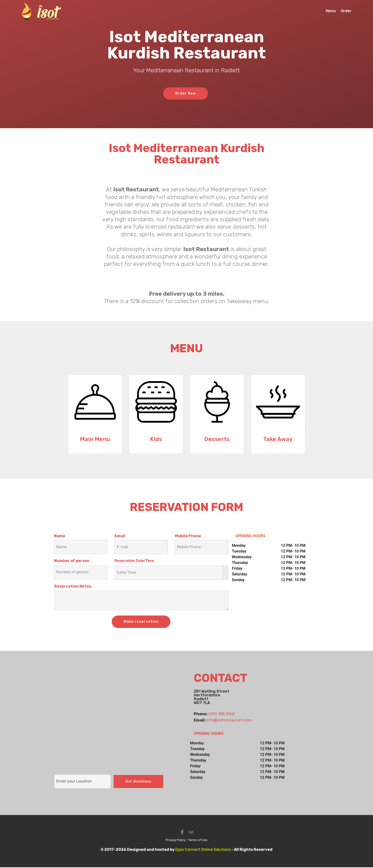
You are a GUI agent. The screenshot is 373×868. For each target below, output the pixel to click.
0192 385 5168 (221, 714)
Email (120, 536)
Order (346, 11)
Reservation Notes (73, 587)
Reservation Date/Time (134, 561)
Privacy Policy (176, 841)
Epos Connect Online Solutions (203, 850)
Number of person (72, 561)
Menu (331, 11)
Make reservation (141, 622)
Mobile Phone (188, 536)
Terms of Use (198, 841)
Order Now (186, 93)
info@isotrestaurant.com (229, 720)
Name (60, 536)
